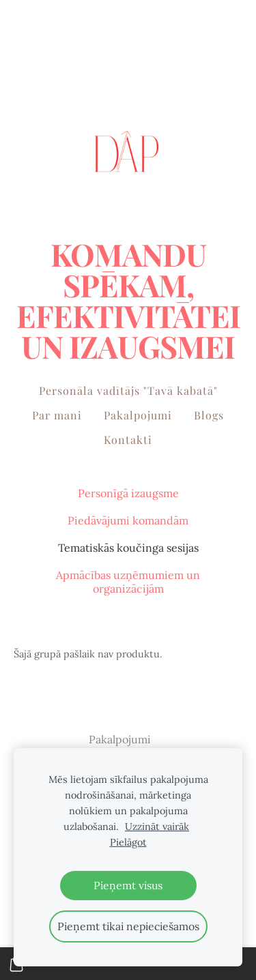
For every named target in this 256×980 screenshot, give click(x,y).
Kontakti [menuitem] (128, 440)
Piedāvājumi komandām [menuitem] (128, 520)
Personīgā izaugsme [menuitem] (128, 493)
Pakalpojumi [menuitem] (138, 415)
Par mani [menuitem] (57, 415)
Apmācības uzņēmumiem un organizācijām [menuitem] (128, 582)
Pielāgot (128, 842)
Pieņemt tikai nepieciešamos (128, 926)
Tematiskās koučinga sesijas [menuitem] (128, 548)
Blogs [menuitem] (209, 415)
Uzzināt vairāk (157, 827)
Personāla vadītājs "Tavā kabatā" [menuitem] (128, 390)
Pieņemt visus (128, 885)
